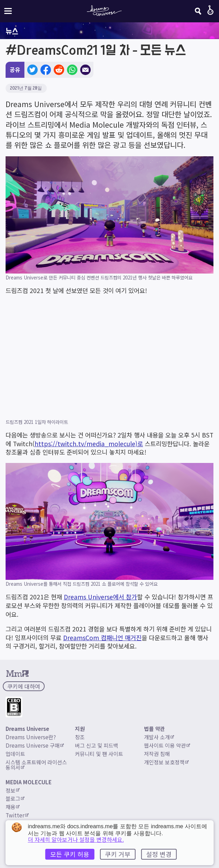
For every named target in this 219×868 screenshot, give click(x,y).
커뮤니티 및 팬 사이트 (99, 754)
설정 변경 (159, 854)
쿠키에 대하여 (24, 686)
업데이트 (15, 754)
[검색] (198, 11)
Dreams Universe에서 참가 (100, 597)
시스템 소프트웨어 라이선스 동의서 (37, 765)
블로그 (15, 798)
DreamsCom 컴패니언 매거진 (102, 638)
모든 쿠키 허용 (70, 854)
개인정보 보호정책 (166, 762)
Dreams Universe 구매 (35, 745)
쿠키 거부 (118, 854)
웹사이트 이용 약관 (167, 745)
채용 (13, 807)
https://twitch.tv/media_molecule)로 (89, 444)
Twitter (17, 815)
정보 (13, 790)
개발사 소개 (159, 737)
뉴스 (12, 31)
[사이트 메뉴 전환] (8, 11)
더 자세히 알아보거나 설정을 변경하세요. (76, 839)
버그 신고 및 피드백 (97, 745)
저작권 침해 (157, 754)
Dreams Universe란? (31, 737)
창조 (80, 737)
